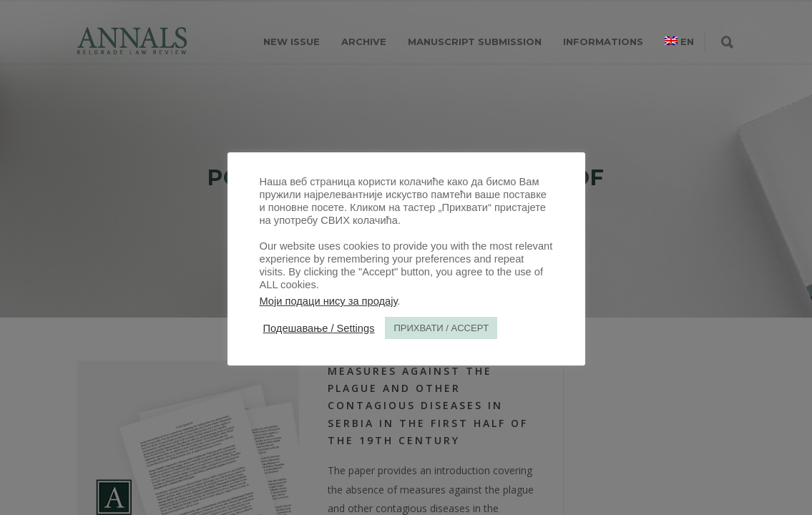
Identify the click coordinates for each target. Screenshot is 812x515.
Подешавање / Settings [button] (319, 328)
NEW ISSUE (292, 41)
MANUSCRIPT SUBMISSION (475, 41)
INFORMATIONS (603, 41)
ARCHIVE (364, 41)
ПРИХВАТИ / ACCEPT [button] (441, 328)
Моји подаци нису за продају (329, 301)
